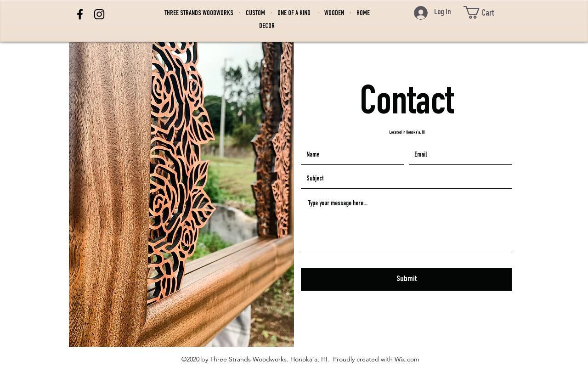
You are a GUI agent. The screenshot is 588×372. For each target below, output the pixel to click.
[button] (487, 12)
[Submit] (407, 279)
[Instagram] (99, 14)
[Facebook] (80, 14)
